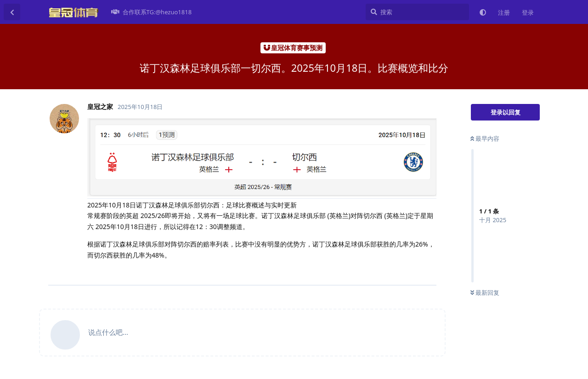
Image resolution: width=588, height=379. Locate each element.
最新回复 (485, 293)
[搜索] (417, 12)
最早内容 (485, 138)
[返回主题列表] (12, 12)
